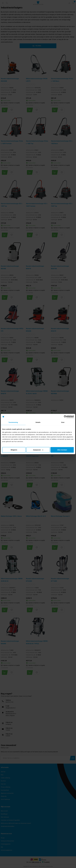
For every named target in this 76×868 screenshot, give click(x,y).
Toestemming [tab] (13, 422)
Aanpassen (38, 450)
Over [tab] (63, 422)
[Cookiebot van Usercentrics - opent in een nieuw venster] (65, 417)
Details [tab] (38, 422)
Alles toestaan (62, 450)
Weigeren (14, 450)
